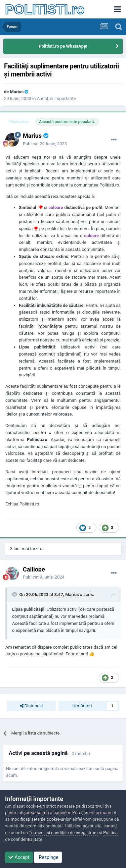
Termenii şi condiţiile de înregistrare (63, 833)
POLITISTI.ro (45, 9)
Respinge (48, 857)
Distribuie (31, 706)
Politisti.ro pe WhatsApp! (63, 46)
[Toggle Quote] (15, 594)
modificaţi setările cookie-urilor (41, 819)
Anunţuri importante (56, 98)
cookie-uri (35, 806)
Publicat (45, 144)
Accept (19, 857)
